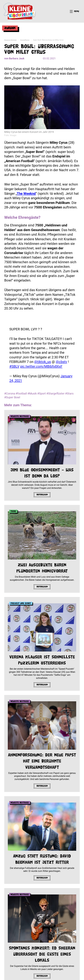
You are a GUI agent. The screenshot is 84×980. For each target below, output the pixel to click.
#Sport (42, 394)
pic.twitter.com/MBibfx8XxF (41, 366)
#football (21, 394)
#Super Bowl (12, 397)
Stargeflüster (25, 40)
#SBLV (14, 366)
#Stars (69, 394)
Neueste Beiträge (10, 40)
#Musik (32, 394)
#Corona (10, 394)
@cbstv (61, 362)
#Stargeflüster (55, 394)
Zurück (10, 28)
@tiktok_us (43, 362)
